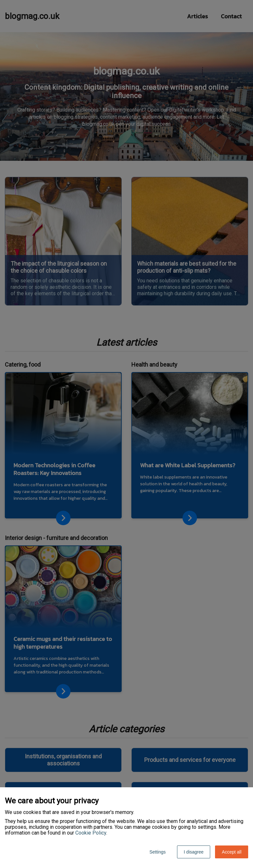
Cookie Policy (91, 833)
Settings (158, 852)
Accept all (232, 852)
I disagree (194, 852)
